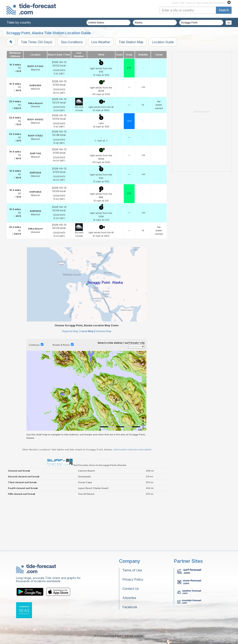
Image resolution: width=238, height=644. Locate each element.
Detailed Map (103, 331)
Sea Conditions (72, 42)
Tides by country (19, 22)
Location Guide (163, 42)
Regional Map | (71, 331)
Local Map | (88, 331)
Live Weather (101, 42)
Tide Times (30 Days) (37, 42)
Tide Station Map (131, 42)
